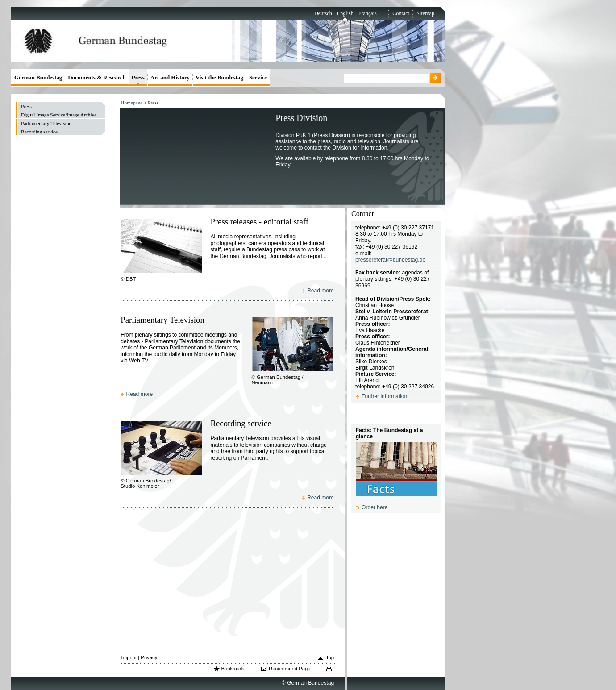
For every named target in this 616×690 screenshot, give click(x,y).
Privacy (149, 657)
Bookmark (232, 669)
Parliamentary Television (162, 320)
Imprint (129, 657)
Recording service (241, 423)
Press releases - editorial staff (259, 222)
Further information (384, 396)
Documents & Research (97, 77)
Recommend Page (290, 669)
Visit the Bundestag (219, 77)
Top (330, 657)
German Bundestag (38, 77)
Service (258, 77)
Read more (320, 291)
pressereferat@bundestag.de (390, 260)
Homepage (131, 103)
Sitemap (425, 13)
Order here (375, 507)
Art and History (170, 77)
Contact (401, 13)
